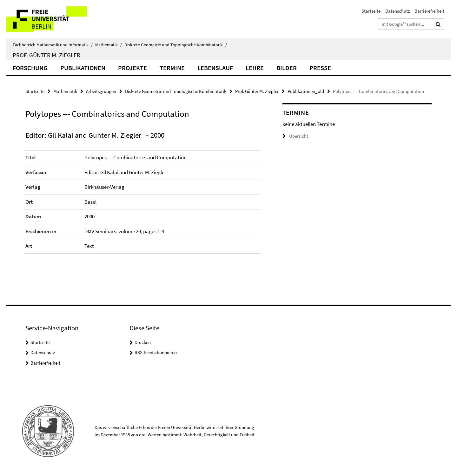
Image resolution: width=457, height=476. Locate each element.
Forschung (30, 68)
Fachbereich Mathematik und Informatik (53, 45)
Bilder (287, 68)
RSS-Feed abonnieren (156, 352)
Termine (172, 68)
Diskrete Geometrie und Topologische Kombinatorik (176, 45)
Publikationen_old (306, 91)
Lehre (255, 68)
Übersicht (295, 136)
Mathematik (109, 45)
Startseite (371, 11)
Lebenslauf (215, 68)
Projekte (132, 68)
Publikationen (83, 68)
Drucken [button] (143, 342)
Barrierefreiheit (429, 11)
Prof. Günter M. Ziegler (46, 55)
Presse (320, 68)
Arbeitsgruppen (101, 91)
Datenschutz (397, 11)
